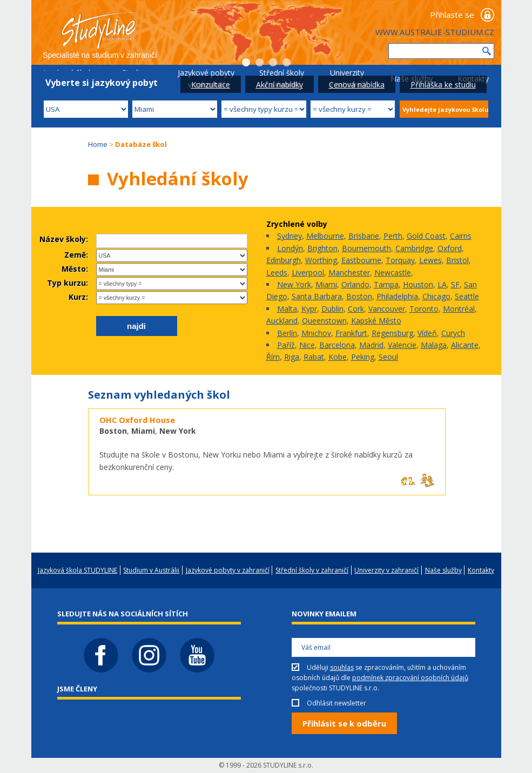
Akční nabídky (280, 85)
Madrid (371, 345)
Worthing (321, 260)
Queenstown (324, 321)
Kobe (338, 357)
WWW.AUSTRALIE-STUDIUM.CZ (435, 32)
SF (455, 284)
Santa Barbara (317, 296)
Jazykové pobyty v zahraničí (228, 570)
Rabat (314, 357)
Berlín (287, 333)
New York (294, 284)
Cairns (461, 236)
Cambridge (414, 248)
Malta (287, 309)
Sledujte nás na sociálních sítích (123, 614)
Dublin (332, 309)
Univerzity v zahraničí (386, 570)
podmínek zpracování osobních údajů (410, 678)
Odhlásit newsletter (336, 703)
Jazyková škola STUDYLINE (78, 570)
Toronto (424, 309)
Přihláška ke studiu (443, 85)
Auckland (282, 321)
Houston (418, 284)
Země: (76, 255)
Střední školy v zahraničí (312, 570)
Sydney (289, 236)
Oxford (450, 248)
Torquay (400, 260)
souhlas (342, 667)
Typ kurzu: (68, 283)
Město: (75, 269)
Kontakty (481, 570)
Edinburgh (284, 260)
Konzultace (211, 85)
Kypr (309, 309)
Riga (292, 357)
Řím (273, 357)
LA (442, 284)
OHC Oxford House (137, 420)
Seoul (388, 357)
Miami (326, 284)
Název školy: (64, 239)
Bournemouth (366, 248)
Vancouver (387, 309)
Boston (359, 296)
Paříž (286, 345)
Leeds (277, 273)
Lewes (430, 260)
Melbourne (325, 236)
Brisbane (364, 236)
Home (98, 144)
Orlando (355, 284)
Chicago (436, 296)
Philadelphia (397, 296)
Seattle (467, 296)
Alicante (465, 345)
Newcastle (393, 273)
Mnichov (316, 333)
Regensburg (392, 333)
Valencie (402, 345)
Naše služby (443, 570)
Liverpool (308, 273)
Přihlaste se (452, 15)
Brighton (322, 248)
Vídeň (427, 333)
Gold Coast (426, 236)
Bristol (457, 260)
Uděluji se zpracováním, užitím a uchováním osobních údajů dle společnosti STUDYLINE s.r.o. (380, 678)
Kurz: (78, 297)
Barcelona (337, 345)
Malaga (434, 345)
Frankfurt (351, 333)
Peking (363, 357)
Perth (393, 236)
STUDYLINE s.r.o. (288, 765)
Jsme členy (77, 689)
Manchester (349, 273)
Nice (307, 345)
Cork (356, 309)
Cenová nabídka (357, 85)
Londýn (290, 248)
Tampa (386, 284)
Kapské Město (376, 321)
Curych (453, 333)
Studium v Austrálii (151, 570)
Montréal (459, 309)
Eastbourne (361, 260)
